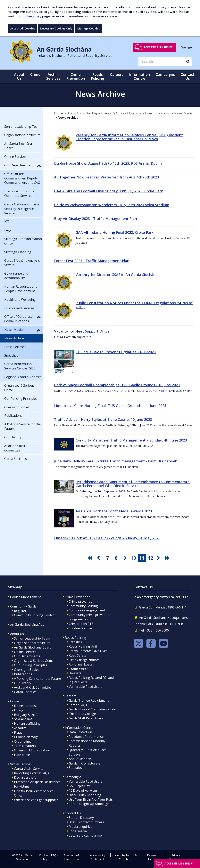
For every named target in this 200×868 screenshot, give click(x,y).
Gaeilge (186, 47)
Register (20, 611)
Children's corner (81, 628)
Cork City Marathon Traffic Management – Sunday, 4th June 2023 (131, 440)
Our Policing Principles (31, 665)
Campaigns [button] (165, 74)
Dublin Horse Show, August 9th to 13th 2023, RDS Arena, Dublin (108, 163)
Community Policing (83, 606)
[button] (39, 166)
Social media (78, 831)
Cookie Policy (31, 16)
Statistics (75, 642)
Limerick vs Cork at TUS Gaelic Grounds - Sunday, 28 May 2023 (107, 538)
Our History (23, 683)
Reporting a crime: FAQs (32, 773)
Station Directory (81, 818)
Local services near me (85, 835)
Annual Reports (80, 759)
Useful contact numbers (86, 822)
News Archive (68, 118)
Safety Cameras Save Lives (88, 651)
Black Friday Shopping (85, 795)
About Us (74, 113)
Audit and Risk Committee (33, 687)
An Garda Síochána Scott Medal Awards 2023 (114, 511)
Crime (14, 701)
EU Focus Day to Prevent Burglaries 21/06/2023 (116, 352)
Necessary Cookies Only (56, 28)
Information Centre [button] (139, 76)
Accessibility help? (158, 47)
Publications (23, 674)
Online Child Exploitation (32, 750)
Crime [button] (35, 74)
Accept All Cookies (23, 28)
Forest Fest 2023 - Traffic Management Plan (92, 261)
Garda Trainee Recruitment (89, 700)
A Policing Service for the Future (37, 679)
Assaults (20, 728)
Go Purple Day (79, 786)
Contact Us (73, 813)
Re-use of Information (153, 857)
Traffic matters (25, 746)
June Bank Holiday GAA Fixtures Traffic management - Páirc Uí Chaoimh (116, 461)
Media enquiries (80, 827)
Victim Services (21, 764)
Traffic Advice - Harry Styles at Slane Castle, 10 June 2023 (103, 419)
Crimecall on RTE (81, 624)
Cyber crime (23, 741)
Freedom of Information (86, 737)
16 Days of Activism (83, 790)
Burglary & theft (26, 715)
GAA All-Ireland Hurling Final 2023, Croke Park (115, 232)
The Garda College (82, 714)
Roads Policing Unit (83, 646)
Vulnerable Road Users (86, 687)
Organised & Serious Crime (34, 661)
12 (151, 558)
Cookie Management (25, 597)
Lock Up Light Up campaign (89, 804)
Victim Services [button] (53, 76)
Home (58, 113)
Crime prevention (82, 601)
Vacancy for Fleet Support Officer (83, 331)
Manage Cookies (89, 28)
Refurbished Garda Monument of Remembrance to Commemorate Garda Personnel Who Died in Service (133, 484)
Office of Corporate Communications (143, 113)
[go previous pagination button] (99, 558)
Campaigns (73, 777)
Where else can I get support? (36, 800)
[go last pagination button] (168, 558)
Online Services (25, 652)
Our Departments (99, 113)
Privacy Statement (176, 857)
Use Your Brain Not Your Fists (91, 799)
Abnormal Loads (81, 664)
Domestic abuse (26, 706)
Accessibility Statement (98, 857)
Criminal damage (26, 737)
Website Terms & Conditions (126, 857)
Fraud (18, 732)
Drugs (19, 710)
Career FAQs (78, 705)
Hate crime (22, 755)
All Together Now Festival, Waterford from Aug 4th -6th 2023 (107, 177)
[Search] (161, 61)
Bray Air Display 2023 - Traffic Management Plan (96, 219)
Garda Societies (25, 692)
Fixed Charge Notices (84, 660)
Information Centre (79, 728)
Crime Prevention (78, 597)
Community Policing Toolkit (34, 615)
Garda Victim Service (29, 769)
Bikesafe (75, 673)
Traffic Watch (79, 669)
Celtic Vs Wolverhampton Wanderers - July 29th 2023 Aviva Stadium (112, 205)
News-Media (183, 113)
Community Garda (23, 606)
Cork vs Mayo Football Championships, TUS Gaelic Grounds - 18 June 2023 (117, 385)
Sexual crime (23, 719)
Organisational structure (32, 643)
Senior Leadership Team (32, 638)
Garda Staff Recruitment (86, 718)
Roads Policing (75, 638)
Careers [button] (117, 74)
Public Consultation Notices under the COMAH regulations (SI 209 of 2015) (134, 305)
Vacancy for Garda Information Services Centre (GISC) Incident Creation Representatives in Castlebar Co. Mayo (129, 137)
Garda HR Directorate (84, 763)
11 (142, 558)
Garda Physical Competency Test (93, 709)
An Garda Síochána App (27, 624)
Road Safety (77, 655)
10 (133, 558)
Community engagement (87, 610)
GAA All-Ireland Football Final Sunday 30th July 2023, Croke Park (108, 191)
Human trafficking (27, 723)
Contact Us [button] (187, 76)
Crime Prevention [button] (76, 76)
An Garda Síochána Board (33, 647)
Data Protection (80, 732)
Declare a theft (25, 777)
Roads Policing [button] (97, 76)
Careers (71, 696)
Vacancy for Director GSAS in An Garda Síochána (117, 275)
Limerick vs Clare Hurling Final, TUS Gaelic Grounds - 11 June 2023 (110, 406)
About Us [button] (19, 76)
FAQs (54, 855)
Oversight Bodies (27, 670)
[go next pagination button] (159, 558)
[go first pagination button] (90, 558)
